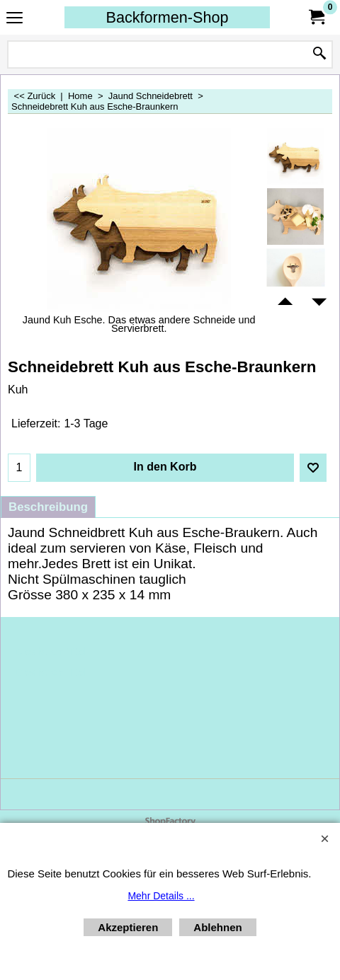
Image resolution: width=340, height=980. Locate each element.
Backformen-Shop (168, 17)
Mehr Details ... (161, 896)
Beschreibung (48, 507)
